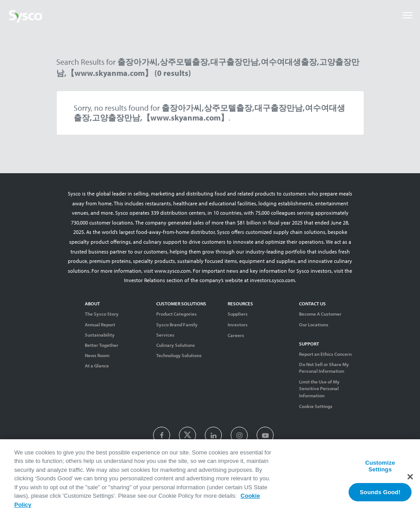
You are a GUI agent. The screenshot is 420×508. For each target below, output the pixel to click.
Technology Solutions (179, 355)
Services (165, 335)
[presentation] (162, 436)
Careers (236, 335)
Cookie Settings (316, 406)
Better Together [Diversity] (102, 345)
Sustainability (100, 335)
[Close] (410, 479)
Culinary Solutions (176, 345)
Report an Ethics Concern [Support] (325, 354)
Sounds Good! (380, 495)
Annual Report (100, 325)
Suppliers (238, 314)
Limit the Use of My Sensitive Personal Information (319, 388)
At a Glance (97, 366)
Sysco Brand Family (177, 325)
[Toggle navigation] (408, 15)
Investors (238, 325)
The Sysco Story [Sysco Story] (102, 314)
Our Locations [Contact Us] (314, 325)
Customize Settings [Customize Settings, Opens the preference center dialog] (380, 469)
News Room (97, 355)
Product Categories (177, 314)
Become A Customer (320, 314)
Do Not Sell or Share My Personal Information (324, 368)
